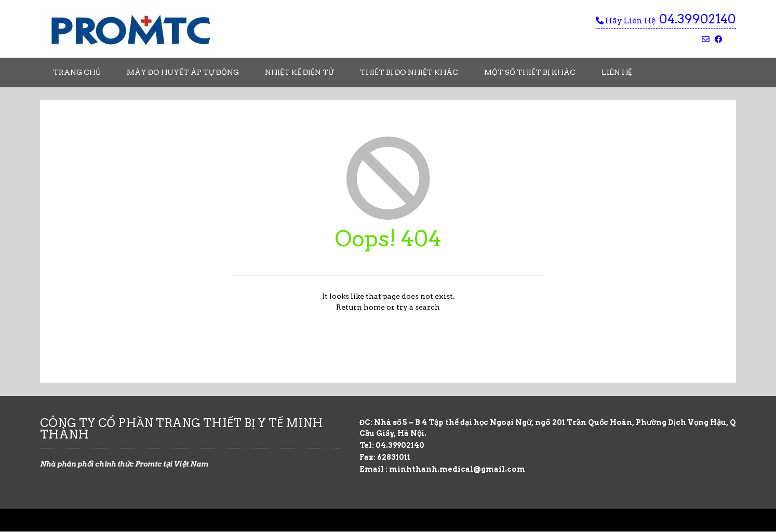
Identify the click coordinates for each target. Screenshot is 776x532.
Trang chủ (77, 72)
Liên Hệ (617, 72)
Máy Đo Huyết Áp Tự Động (183, 72)
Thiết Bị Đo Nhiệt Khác (409, 72)
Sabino (76, 520)
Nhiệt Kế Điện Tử (299, 72)
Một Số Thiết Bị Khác (530, 72)
